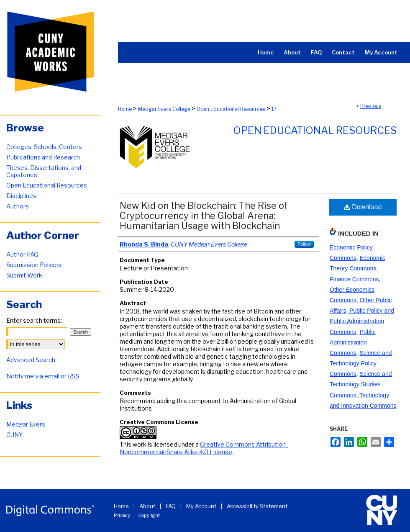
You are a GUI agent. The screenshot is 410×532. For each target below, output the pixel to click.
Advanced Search (31, 360)
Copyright (149, 515)
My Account (201, 506)
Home (125, 109)
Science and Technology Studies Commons (361, 384)
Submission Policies (34, 265)
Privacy (122, 515)
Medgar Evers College (164, 109)
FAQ (171, 506)
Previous (371, 106)
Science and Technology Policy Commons (361, 363)
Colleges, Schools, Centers (44, 147)
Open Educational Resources (231, 109)
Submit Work (24, 275)
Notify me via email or (43, 376)
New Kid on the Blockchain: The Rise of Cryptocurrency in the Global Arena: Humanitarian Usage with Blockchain (204, 216)
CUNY (14, 435)
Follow (304, 244)
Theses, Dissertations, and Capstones (44, 171)
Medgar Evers (26, 424)
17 (274, 109)
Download (363, 207)
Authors (18, 206)
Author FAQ (22, 254)
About (147, 506)
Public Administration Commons (353, 342)
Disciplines (21, 196)
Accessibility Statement (257, 506)
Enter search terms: (34, 320)
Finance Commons (354, 279)
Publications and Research (43, 157)
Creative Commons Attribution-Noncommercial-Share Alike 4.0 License (204, 448)
